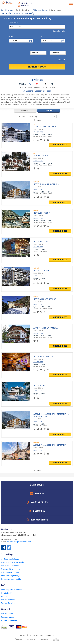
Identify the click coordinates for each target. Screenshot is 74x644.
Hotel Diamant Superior (46, 184)
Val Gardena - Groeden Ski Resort (37, 91)
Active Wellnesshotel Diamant (50, 445)
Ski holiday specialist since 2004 (8, 4)
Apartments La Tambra (46, 328)
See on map (38, 132)
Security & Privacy (8, 600)
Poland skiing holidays (10, 572)
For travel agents (8, 617)
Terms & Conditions (9, 603)
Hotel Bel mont (42, 213)
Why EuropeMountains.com (12, 590)
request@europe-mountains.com (19, 542)
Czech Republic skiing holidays (13, 562)
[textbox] (37, 27)
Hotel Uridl (40, 385)
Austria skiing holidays (10, 559)
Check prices (60, 145)
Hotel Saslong (41, 242)
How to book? (7, 593)
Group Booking (7, 614)
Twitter (9, 547)
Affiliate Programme (9, 620)
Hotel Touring (41, 270)
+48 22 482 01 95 (27, 3)
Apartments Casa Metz (45, 127)
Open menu (71, 5)
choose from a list (59, 31)
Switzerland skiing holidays (12, 579)
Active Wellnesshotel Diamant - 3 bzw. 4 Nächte (51, 415)
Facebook (4, 547)
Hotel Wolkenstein (43, 357)
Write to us (25, 6)
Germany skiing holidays (11, 569)
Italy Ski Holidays (7, 10)
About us (5, 596)
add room (62, 60)
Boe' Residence (41, 155)
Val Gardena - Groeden (40, 10)
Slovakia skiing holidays (11, 576)
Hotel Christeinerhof (45, 299)
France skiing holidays (10, 566)
